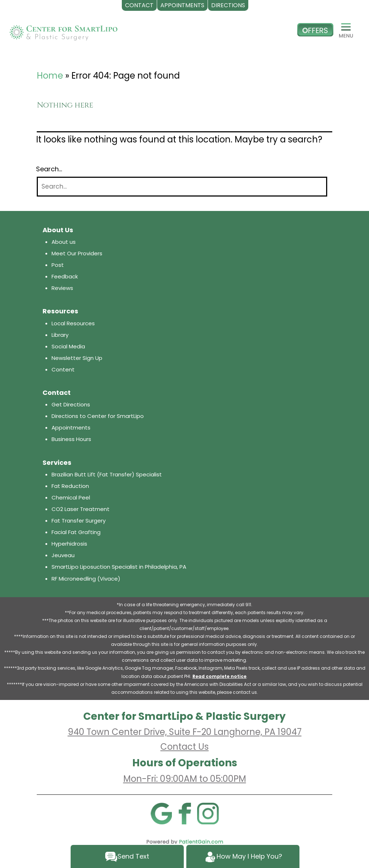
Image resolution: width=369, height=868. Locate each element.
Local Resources (73, 323)
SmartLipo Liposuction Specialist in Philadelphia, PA (119, 567)
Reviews (62, 288)
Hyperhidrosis (69, 544)
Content (63, 369)
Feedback (65, 276)
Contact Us (184, 747)
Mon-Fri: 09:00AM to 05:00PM (185, 779)
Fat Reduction (70, 486)
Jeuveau (63, 555)
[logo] (63, 30)
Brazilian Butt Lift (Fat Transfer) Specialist (107, 474)
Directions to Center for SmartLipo (98, 416)
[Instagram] (208, 813)
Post (58, 265)
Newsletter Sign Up (77, 358)
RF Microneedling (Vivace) (86, 579)
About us (64, 242)
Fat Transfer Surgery (79, 521)
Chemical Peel (71, 497)
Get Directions (71, 404)
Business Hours (71, 439)
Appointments (71, 428)
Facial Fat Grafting (76, 532)
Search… (49, 169)
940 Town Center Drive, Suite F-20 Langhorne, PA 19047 (185, 732)
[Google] (161, 813)
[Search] (182, 187)
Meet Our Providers (77, 253)
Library (60, 335)
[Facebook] (184, 813)
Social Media (68, 346)
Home (50, 76)
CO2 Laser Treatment (81, 509)
